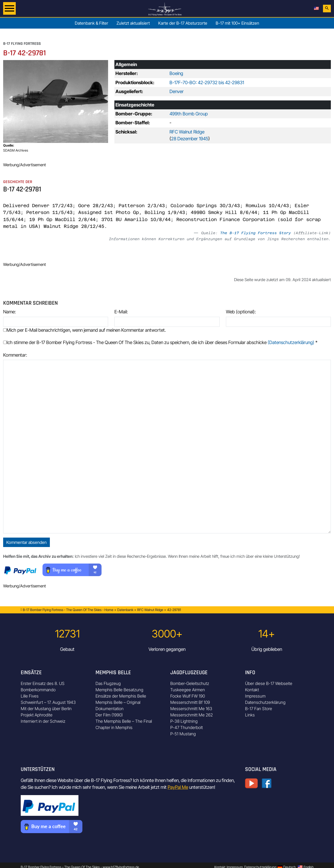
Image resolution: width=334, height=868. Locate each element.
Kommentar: (15, 355)
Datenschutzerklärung (265, 702)
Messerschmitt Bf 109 (190, 702)
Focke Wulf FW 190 (188, 696)
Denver (177, 91)
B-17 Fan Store (259, 709)
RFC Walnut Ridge (187, 132)
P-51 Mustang (183, 734)
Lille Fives (30, 696)
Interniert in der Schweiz (43, 721)
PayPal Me (178, 787)
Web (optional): (241, 312)
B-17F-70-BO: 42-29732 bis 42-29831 (207, 82)
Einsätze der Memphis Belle (121, 696)
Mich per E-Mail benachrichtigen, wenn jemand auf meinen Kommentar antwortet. (84, 330)
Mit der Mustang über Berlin (46, 709)
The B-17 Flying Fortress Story (256, 233)
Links (250, 715)
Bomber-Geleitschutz (190, 683)
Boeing (176, 73)
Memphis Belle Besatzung (119, 690)
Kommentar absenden (26, 542)
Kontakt (252, 690)
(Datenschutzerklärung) (291, 342)
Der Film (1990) (109, 715)
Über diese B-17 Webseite (269, 683)
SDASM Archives (16, 150)
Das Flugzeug (108, 683)
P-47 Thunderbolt (187, 727)
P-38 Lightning (184, 721)
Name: (9, 312)
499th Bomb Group (189, 114)
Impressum (255, 696)
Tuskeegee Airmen (188, 690)
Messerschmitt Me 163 (191, 709)
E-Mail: (121, 312)
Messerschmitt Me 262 (192, 715)
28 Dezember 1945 (190, 139)
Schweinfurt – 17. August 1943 (48, 702)
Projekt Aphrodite (37, 715)
